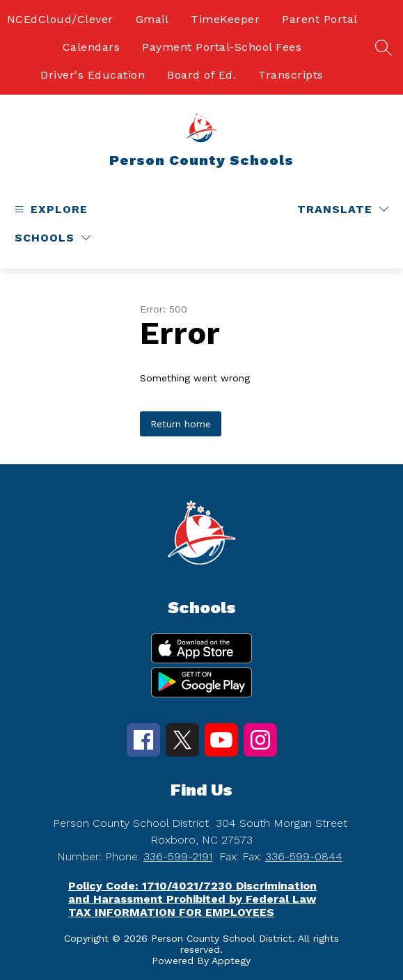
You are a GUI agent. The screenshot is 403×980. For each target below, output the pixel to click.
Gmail (152, 19)
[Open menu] (49, 209)
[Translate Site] (343, 209)
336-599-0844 (304, 856)
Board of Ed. (201, 75)
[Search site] (384, 47)
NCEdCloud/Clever (60, 19)
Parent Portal (320, 19)
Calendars (92, 47)
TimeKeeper (225, 19)
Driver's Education (93, 75)
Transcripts (291, 75)
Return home (181, 424)
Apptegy (231, 961)
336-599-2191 (178, 856)
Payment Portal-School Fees (222, 47)
